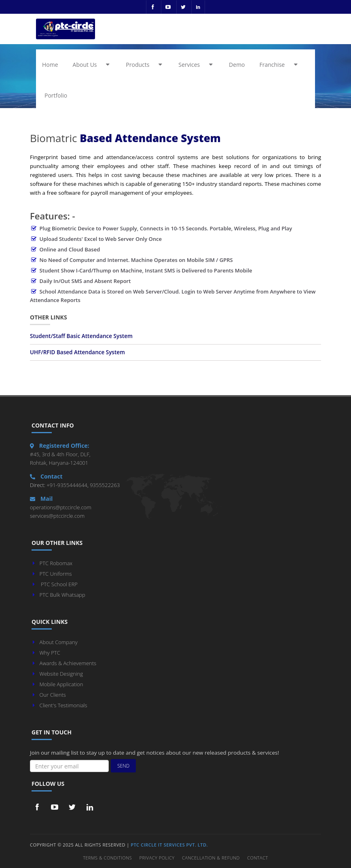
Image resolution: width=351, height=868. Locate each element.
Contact (258, 858)
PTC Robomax (56, 563)
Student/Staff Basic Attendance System (81, 336)
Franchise (280, 65)
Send (123, 766)
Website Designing (61, 674)
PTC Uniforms (56, 574)
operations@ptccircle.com (61, 507)
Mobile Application (61, 684)
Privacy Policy (157, 858)
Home (50, 65)
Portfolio (56, 95)
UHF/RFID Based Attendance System (77, 352)
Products (145, 65)
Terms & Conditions (107, 858)
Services (197, 65)
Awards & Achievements (68, 663)
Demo (237, 65)
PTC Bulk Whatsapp (62, 595)
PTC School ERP (59, 584)
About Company (59, 642)
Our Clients (53, 695)
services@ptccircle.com (57, 516)
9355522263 (104, 485)
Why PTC (50, 653)
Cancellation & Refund (211, 858)
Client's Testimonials (63, 705)
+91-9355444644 (66, 485)
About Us (93, 65)
